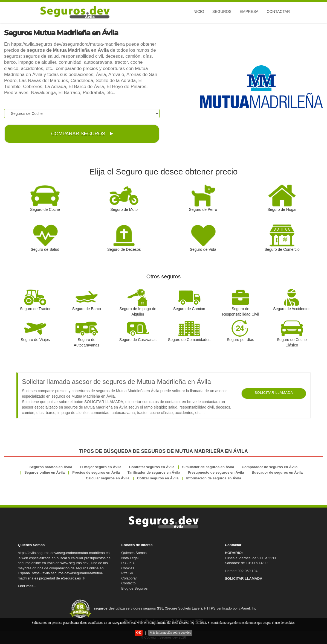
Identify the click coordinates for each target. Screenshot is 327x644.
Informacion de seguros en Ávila (214, 478)
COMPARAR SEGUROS (82, 134)
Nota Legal (130, 558)
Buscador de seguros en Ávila (277, 472)
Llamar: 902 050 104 (241, 571)
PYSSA (127, 573)
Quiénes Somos (134, 553)
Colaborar (129, 578)
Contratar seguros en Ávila (152, 467)
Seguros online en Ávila (44, 472)
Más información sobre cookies (170, 633)
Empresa (249, 11)
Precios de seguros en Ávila (96, 472)
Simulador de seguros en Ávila (208, 467)
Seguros (222, 11)
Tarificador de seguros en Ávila (154, 472)
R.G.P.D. (128, 563)
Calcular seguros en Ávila (108, 478)
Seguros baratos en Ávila (51, 467)
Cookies (128, 568)
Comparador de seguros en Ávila (270, 467)
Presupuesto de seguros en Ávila (216, 472)
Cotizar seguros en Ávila (158, 478)
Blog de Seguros (134, 588)
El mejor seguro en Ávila (101, 467)
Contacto (128, 583)
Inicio (198, 11)
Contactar (278, 11)
